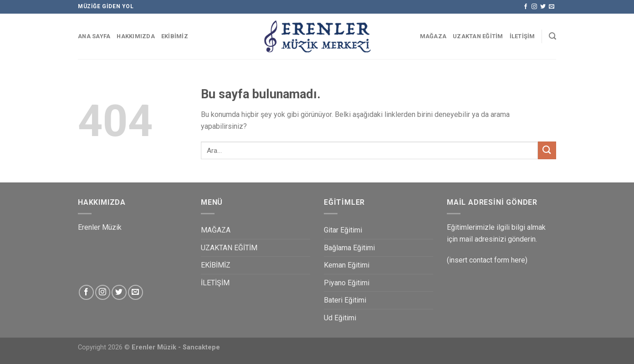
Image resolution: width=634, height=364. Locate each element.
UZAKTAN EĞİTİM (478, 36)
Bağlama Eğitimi (349, 248)
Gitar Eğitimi (343, 230)
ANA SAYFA (94, 36)
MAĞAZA (433, 36)
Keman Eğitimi (347, 265)
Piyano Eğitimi (347, 283)
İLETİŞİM (522, 36)
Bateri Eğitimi (345, 300)
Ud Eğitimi (340, 318)
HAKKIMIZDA (136, 36)
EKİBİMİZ (175, 36)
